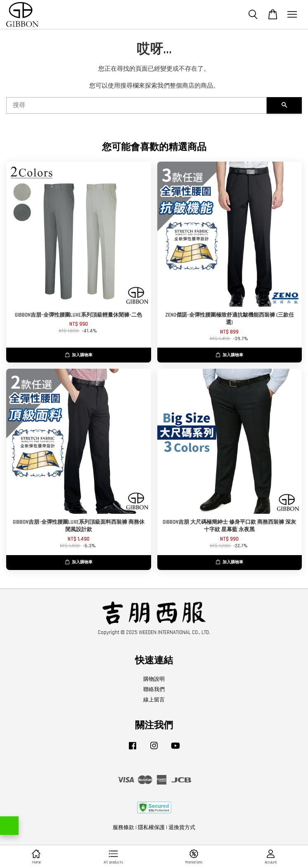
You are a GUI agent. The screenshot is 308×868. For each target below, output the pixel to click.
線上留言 (154, 700)
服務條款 (123, 827)
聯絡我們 (154, 689)
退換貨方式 (182, 827)
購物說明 (154, 679)
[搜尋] (136, 105)
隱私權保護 (151, 827)
